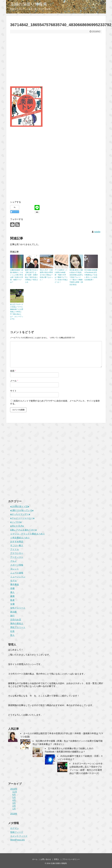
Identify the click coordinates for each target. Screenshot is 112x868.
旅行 (12, 616)
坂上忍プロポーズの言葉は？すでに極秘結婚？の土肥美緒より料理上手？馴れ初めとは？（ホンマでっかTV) (17, 312)
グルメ (13, 561)
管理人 (57, 859)
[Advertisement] (56, 62)
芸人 (12, 635)
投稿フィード (17, 832)
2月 (14, 806)
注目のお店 (16, 620)
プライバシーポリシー (71, 859)
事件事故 (15, 584)
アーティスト (17, 557)
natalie (97, 232)
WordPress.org (17, 840)
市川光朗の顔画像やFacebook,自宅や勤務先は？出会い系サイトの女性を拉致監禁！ (91, 275)
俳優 (12, 588)
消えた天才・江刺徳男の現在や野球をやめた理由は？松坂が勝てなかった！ (46, 275)
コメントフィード (19, 836)
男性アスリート (18, 627)
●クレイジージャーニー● (22, 518)
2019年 (14, 789)
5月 (14, 797)
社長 (12, 631)
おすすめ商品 (17, 542)
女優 (12, 604)
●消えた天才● (17, 526)
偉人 (12, 592)
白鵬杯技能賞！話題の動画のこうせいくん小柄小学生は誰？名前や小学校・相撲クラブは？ (17, 276)
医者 (12, 600)
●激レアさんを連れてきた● (23, 530)
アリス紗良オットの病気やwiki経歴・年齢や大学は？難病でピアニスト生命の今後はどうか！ (61, 276)
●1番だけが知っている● (22, 510)
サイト (13, 391)
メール (14, 381)
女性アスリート (18, 608)
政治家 (13, 612)
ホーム (35, 859)
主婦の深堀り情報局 (28, 4)
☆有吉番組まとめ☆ (20, 538)
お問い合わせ (46, 859)
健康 (12, 596)
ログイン (15, 828)
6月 (14, 795)
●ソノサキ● (16, 522)
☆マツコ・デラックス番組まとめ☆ (28, 534)
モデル (13, 581)
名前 (13, 371)
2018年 (14, 814)
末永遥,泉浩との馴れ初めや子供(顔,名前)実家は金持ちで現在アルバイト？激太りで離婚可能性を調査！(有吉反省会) (76, 277)
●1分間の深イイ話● (20, 506)
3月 (14, 803)
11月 (15, 792)
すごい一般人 (17, 545)
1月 (14, 809)
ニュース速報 (17, 573)
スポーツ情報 (17, 565)
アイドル (15, 549)
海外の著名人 (17, 623)
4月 (14, 800)
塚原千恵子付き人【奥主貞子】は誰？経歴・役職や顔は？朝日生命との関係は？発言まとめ (31, 276)
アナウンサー (17, 553)
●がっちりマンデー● (20, 514)
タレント (15, 569)
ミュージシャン (18, 577)
